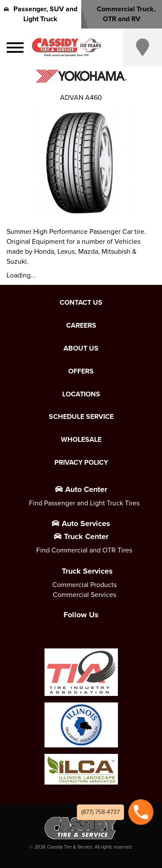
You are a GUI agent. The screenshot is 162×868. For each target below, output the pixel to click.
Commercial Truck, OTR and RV (121, 14)
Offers (81, 371)
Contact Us (81, 303)
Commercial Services (84, 595)
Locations (81, 394)
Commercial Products (84, 585)
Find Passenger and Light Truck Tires (84, 503)
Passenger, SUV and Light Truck (41, 14)
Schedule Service (81, 417)
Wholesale (81, 440)
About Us (81, 348)
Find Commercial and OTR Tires (84, 550)
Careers (81, 325)
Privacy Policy (81, 463)
